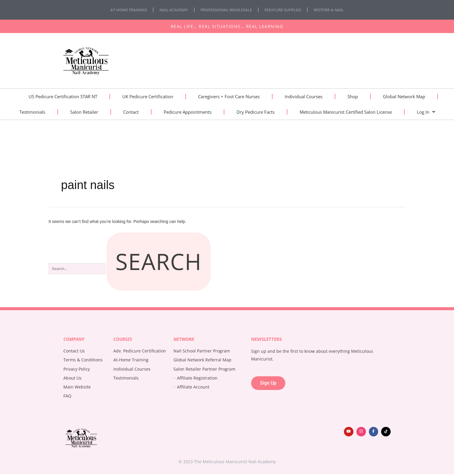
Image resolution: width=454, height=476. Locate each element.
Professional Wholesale (226, 10)
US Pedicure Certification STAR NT (63, 96)
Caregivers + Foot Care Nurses (229, 96)
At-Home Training (122, 10)
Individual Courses (304, 96)
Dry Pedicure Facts (256, 112)
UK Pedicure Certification (148, 96)
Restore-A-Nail (336, 10)
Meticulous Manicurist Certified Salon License (346, 112)
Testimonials (32, 112)
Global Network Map (404, 96)
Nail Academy (170, 10)
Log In (426, 112)
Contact (131, 112)
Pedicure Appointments (188, 112)
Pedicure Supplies (287, 10)
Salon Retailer (84, 112)
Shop (353, 96)
